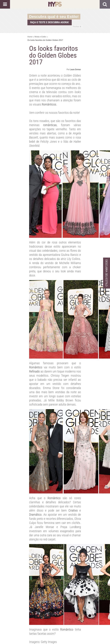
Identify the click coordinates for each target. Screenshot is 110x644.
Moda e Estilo (40, 37)
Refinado (34, 371)
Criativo (73, 510)
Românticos (49, 104)
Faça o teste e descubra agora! (50, 22)
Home (30, 37)
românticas (50, 125)
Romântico (36, 367)
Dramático (35, 515)
